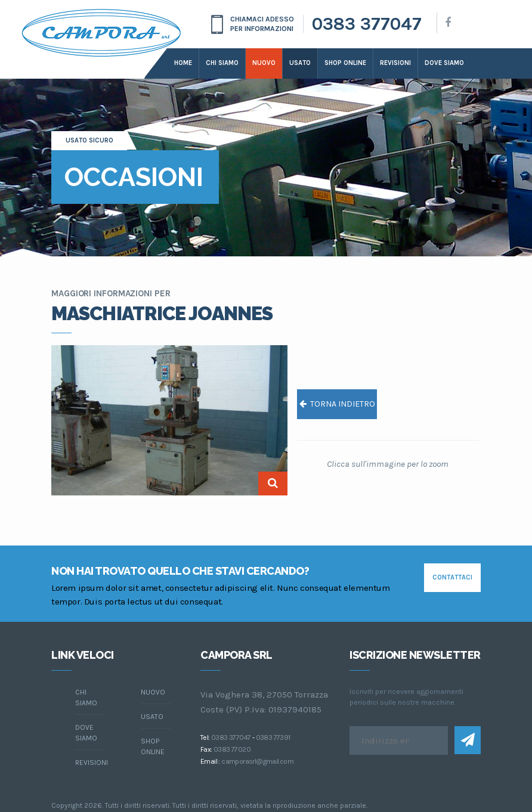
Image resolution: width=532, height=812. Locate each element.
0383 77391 (273, 737)
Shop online (345, 63)
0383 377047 (367, 24)
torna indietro (337, 404)
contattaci (452, 577)
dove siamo (444, 63)
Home (183, 63)
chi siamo (86, 698)
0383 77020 (232, 749)
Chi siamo (222, 63)
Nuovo (264, 63)
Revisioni (395, 63)
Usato (300, 63)
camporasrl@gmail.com (257, 761)
